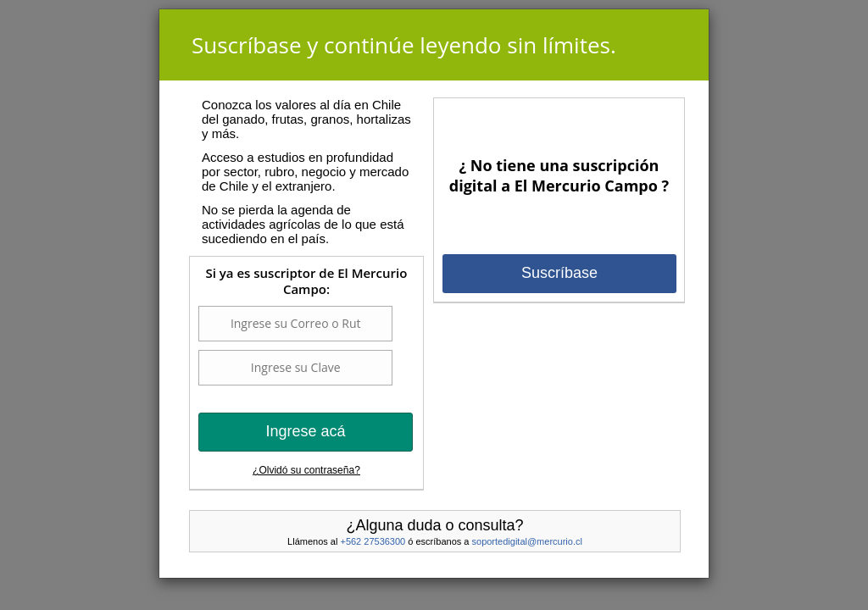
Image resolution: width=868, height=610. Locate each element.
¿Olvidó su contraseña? (306, 470)
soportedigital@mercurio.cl (527, 541)
